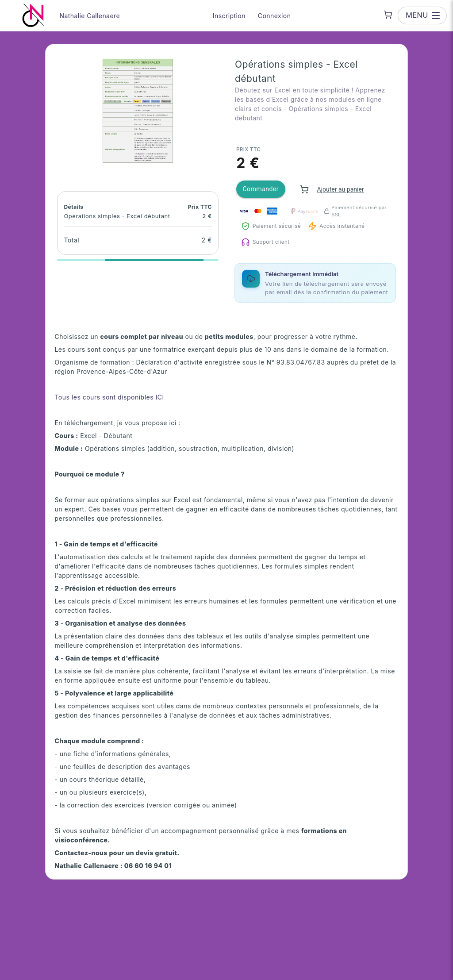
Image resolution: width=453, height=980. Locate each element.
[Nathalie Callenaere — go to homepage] (33, 15)
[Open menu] (422, 15)
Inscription (229, 16)
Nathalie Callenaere (90, 16)
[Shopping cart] (388, 15)
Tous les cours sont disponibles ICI (109, 397)
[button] (138, 111)
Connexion (274, 16)
